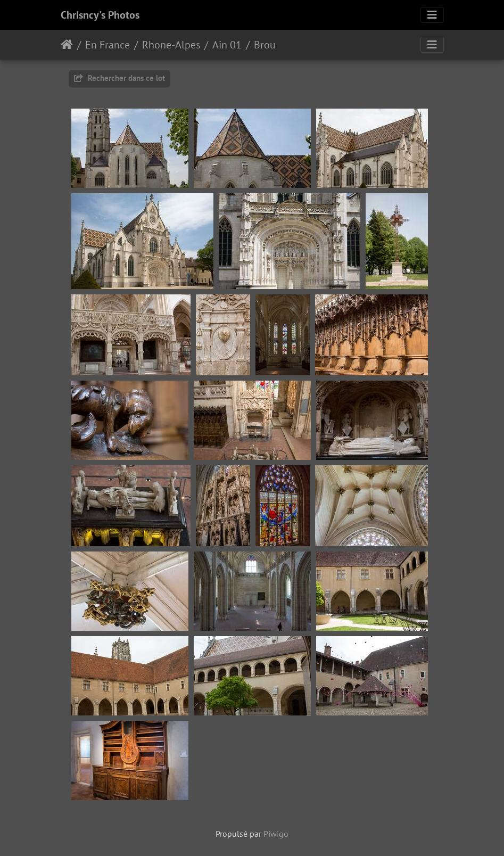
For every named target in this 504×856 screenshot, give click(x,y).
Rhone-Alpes (171, 45)
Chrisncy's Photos (100, 15)
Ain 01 (227, 45)
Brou (265, 45)
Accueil (67, 45)
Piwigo (276, 834)
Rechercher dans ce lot (119, 78)
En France (108, 45)
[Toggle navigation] (432, 15)
